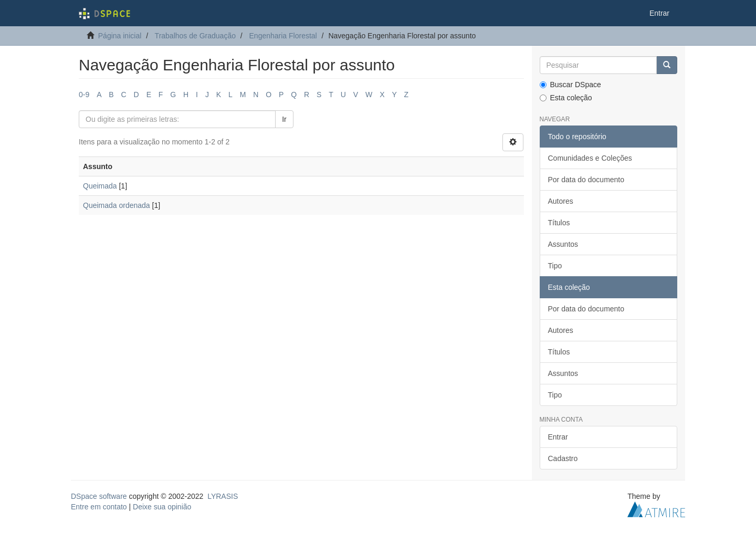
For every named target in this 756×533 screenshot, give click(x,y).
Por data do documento (586, 180)
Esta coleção (566, 98)
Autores (561, 201)
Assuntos (563, 244)
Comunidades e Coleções (590, 158)
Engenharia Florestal (283, 36)
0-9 (84, 95)
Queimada (100, 186)
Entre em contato (99, 507)
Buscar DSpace (570, 85)
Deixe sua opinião (162, 507)
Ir (284, 119)
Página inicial (120, 36)
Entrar (558, 437)
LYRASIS (223, 496)
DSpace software (99, 496)
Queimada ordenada (117, 205)
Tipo (555, 266)
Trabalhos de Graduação (195, 36)
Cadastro (563, 458)
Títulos (559, 223)
